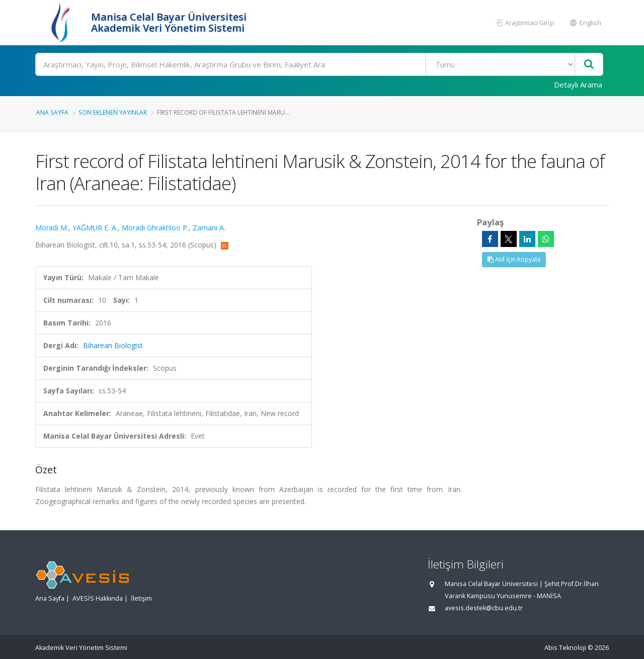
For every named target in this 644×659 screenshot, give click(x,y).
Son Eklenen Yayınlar (113, 112)
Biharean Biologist (113, 345)
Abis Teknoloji (565, 648)
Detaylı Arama (578, 85)
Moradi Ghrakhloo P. (155, 228)
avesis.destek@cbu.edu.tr (484, 608)
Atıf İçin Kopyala (514, 259)
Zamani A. (209, 228)
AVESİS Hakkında (98, 598)
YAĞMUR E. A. (95, 228)
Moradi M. (52, 228)
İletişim (141, 598)
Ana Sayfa (52, 112)
